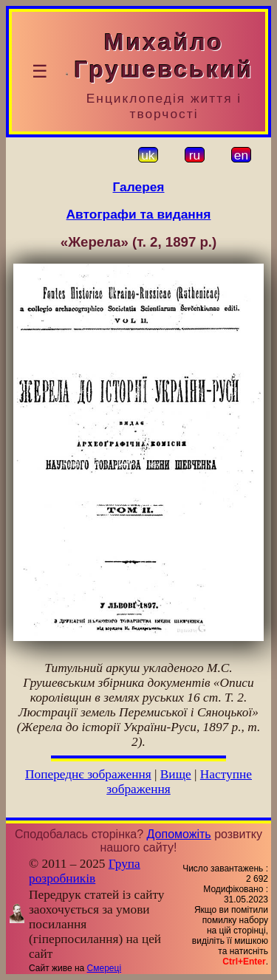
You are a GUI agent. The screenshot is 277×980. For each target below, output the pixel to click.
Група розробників (85, 871)
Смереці (104, 968)
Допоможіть (179, 834)
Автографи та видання (139, 214)
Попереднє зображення (88, 774)
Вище (176, 774)
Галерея (139, 187)
